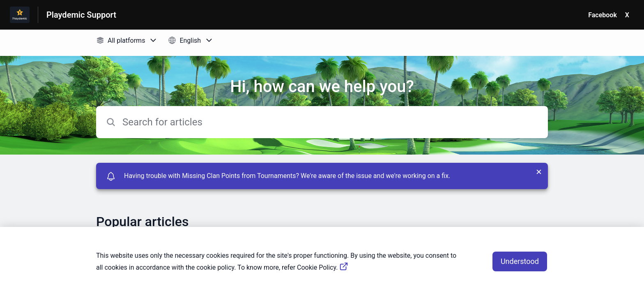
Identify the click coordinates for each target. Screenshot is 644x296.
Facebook (603, 15)
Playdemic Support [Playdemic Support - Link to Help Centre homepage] (81, 15)
